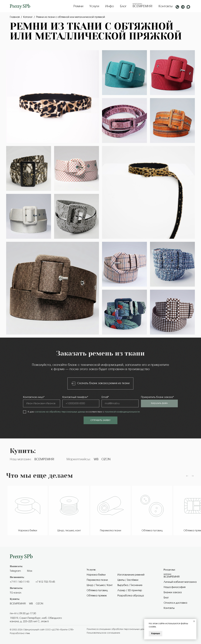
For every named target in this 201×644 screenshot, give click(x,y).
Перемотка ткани (97, 580)
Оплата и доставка (175, 603)
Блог (123, 6)
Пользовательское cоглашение (103, 633)
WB (96, 459)
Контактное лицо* (34, 397)
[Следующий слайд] (193, 476)
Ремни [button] (78, 6)
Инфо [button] (110, 6)
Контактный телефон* (75, 397)
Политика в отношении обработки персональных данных (117, 629)
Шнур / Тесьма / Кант (100, 585)
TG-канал (16, 593)
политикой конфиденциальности (122, 412)
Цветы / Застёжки (128, 580)
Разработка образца (131, 596)
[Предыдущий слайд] (187, 476)
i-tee (27, 633)
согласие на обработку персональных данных (60, 412)
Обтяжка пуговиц (97, 590)
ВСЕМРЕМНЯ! (143, 6)
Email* (105, 397)
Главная (15, 17)
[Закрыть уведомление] (194, 621)
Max (30, 571)
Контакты (166, 6)
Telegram (15, 571)
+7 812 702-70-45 (45, 582)
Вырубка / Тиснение (130, 585)
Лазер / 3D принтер (130, 590)
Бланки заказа (173, 592)
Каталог (28, 17)
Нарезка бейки (96, 575)
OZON (106, 459)
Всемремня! (172, 577)
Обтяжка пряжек (97, 596)
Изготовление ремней (131, 575)
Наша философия (175, 587)
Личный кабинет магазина (180, 582)
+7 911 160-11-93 (20, 582)
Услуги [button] (94, 6)
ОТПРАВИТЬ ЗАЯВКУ (100, 420)
